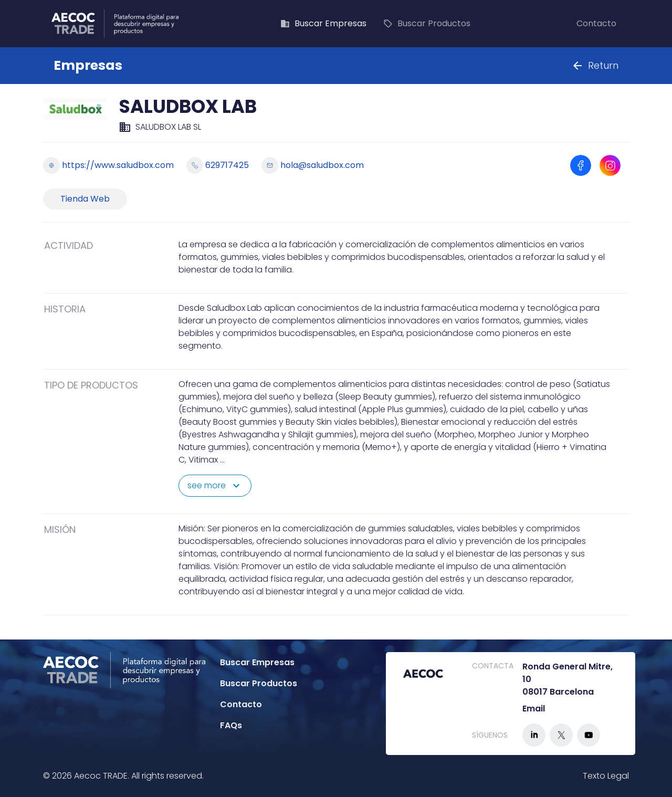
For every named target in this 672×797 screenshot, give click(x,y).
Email (534, 709)
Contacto (596, 24)
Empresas (88, 65)
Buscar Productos (427, 24)
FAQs (231, 725)
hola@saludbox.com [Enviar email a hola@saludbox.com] (313, 165)
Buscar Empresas (323, 24)
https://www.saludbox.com (108, 165)
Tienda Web (85, 199)
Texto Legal (606, 776)
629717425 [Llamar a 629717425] (218, 165)
